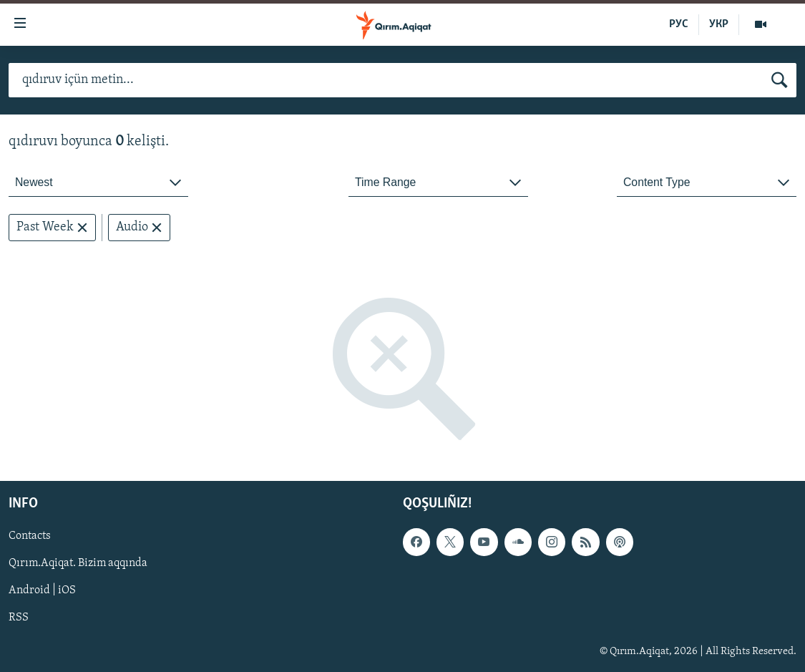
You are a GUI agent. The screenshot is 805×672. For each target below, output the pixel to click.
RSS (19, 618)
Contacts (30, 537)
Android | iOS (42, 591)
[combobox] (98, 183)
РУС (679, 24)
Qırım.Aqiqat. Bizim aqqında (78, 564)
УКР (719, 24)
